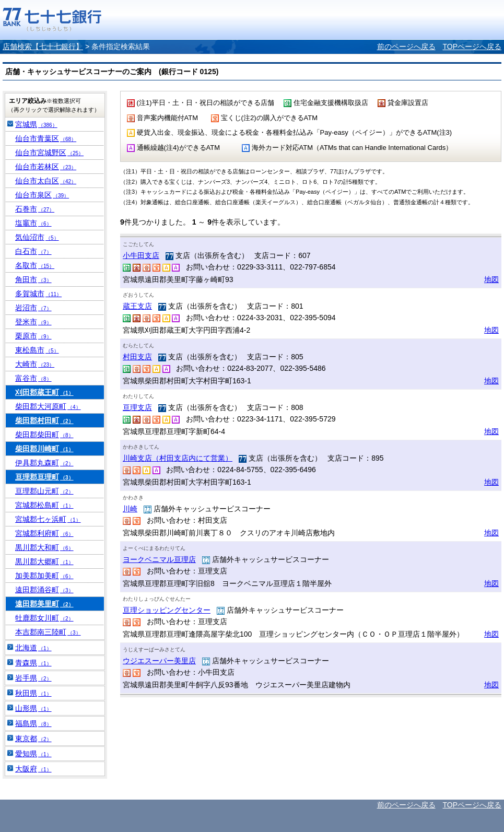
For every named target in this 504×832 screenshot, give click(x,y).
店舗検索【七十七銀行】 (43, 46)
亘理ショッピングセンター (167, 610)
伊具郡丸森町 (44, 463)
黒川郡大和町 (44, 547)
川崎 (130, 509)
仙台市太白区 (46, 181)
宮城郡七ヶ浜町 (48, 519)
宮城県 (36, 124)
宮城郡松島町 (44, 505)
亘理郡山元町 (44, 491)
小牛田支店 (141, 255)
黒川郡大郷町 (44, 561)
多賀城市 (38, 294)
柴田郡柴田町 (44, 435)
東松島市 (37, 350)
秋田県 (33, 693)
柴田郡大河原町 (48, 406)
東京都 (33, 739)
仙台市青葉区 (46, 138)
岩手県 (33, 678)
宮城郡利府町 (44, 533)
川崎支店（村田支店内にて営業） (178, 458)
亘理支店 (137, 407)
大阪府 (33, 769)
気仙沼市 (37, 237)
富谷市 (33, 378)
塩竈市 (33, 223)
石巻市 (35, 209)
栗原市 (33, 336)
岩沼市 (33, 308)
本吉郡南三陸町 (48, 632)
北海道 (33, 648)
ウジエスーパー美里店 (159, 661)
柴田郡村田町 (44, 420)
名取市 (35, 265)
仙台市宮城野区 (49, 153)
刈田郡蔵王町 (44, 392)
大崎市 (35, 364)
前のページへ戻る (406, 46)
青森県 (33, 663)
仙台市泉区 (42, 195)
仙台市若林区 (46, 167)
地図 (491, 279)
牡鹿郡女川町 (44, 618)
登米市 (33, 322)
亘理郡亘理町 (44, 477)
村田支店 (137, 357)
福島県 (33, 723)
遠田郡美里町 (44, 604)
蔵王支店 (137, 306)
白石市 (33, 251)
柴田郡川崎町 (44, 449)
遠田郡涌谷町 (44, 590)
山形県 (33, 708)
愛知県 (33, 754)
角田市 (33, 279)
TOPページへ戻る (472, 46)
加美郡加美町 (44, 576)
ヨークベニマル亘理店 (159, 559)
